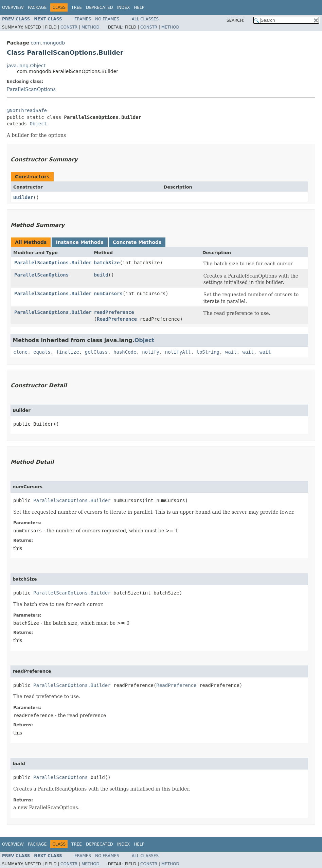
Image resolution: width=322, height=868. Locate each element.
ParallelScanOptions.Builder (53, 263)
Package (37, 7)
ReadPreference (117, 319)
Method (91, 27)
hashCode (125, 352)
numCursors (108, 294)
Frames (83, 19)
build (101, 275)
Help (139, 7)
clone (20, 352)
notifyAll (178, 352)
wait (231, 352)
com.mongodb (48, 43)
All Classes (145, 19)
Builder (23, 197)
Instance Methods (79, 242)
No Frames (107, 19)
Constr (69, 27)
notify (151, 352)
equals (42, 352)
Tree (77, 7)
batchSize (107, 263)
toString (208, 352)
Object (38, 124)
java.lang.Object (26, 66)
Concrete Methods (137, 242)
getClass (96, 352)
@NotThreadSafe (27, 110)
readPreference (114, 312)
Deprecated (100, 7)
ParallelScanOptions (31, 89)
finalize (67, 352)
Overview (13, 7)
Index (124, 7)
